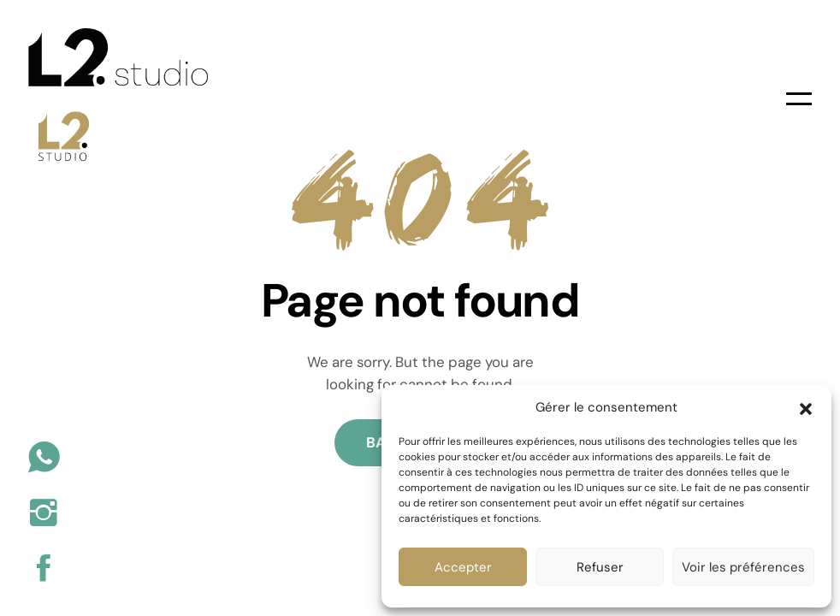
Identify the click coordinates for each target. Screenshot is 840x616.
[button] (806, 407)
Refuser (600, 567)
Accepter (463, 567)
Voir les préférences (743, 567)
